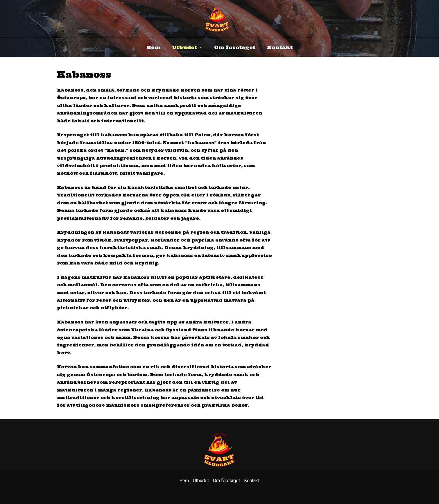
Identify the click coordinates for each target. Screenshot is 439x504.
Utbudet (187, 47)
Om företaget (235, 47)
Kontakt (280, 47)
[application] (200, 47)
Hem (153, 47)
